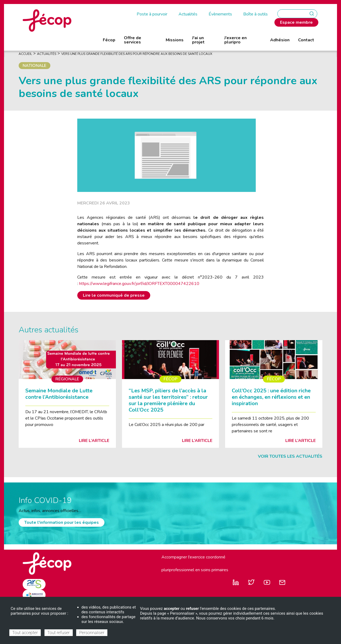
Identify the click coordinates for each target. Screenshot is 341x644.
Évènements (220, 14)
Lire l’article (94, 441)
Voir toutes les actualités (290, 456)
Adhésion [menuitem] (280, 40)
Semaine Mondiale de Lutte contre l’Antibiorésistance (59, 394)
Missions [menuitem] (175, 40)
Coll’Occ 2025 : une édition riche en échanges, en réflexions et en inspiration (271, 397)
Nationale (34, 66)
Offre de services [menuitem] (133, 40)
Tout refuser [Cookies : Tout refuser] (59, 633)
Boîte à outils (255, 14)
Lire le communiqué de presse (114, 295)
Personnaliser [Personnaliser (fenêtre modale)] (92, 633)
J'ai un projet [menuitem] (198, 40)
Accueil (25, 54)
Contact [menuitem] (306, 40)
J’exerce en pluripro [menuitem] (236, 40)
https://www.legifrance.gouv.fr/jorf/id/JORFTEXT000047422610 (139, 284)
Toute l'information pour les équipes (62, 522)
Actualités (188, 14)
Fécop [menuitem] (109, 40)
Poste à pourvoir (152, 14)
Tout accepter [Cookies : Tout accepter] (25, 633)
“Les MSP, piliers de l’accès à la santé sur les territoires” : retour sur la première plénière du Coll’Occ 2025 (168, 400)
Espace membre (296, 22)
